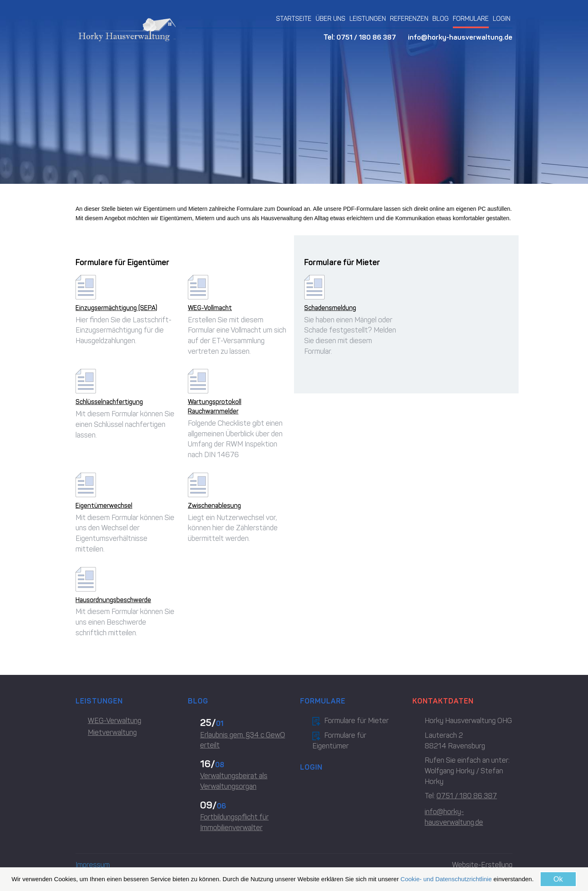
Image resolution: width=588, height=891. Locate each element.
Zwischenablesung (214, 506)
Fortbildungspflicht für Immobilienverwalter (234, 822)
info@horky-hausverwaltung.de (460, 37)
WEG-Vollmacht (210, 308)
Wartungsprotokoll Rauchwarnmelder (215, 406)
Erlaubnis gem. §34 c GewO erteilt (243, 740)
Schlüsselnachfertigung (109, 402)
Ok (558, 879)
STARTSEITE (294, 19)
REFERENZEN (409, 19)
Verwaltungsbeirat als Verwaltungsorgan (234, 781)
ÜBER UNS (331, 19)
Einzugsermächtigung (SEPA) (116, 308)
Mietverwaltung (112, 732)
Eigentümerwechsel (104, 506)
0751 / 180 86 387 (365, 37)
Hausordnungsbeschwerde (113, 600)
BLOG (441, 19)
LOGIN (502, 19)
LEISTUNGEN (368, 19)
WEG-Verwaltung (115, 721)
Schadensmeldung (330, 308)
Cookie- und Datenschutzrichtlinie (446, 879)
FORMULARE (471, 19)
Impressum (93, 865)
